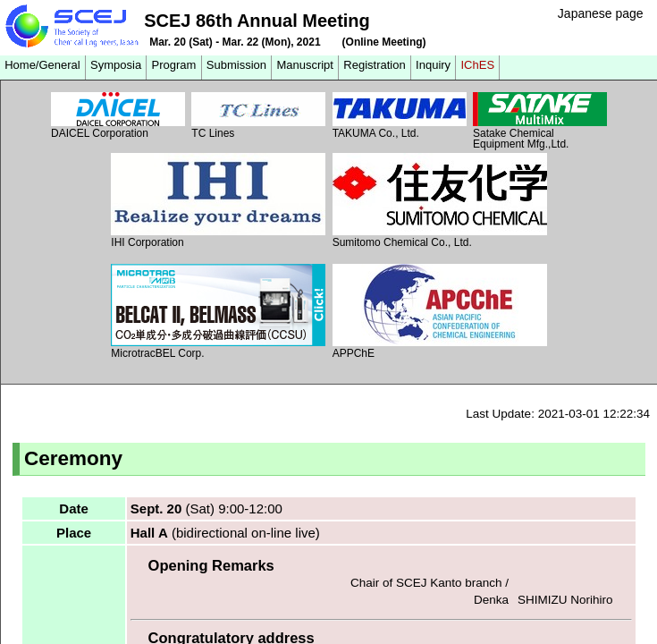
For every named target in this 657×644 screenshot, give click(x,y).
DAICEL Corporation (118, 116)
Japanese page (601, 13)
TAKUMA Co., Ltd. (400, 116)
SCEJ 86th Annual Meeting (257, 21)
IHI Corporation (218, 201)
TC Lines (258, 116)
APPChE (440, 312)
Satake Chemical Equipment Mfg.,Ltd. (540, 121)
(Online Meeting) (384, 42)
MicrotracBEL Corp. (218, 312)
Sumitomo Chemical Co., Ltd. (440, 201)
